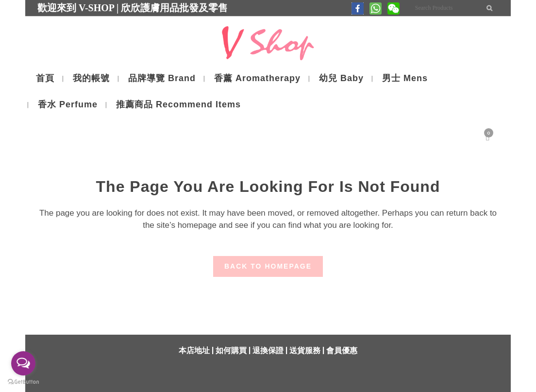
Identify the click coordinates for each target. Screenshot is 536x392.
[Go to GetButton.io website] (23, 382)
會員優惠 (342, 350)
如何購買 (231, 350)
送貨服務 (305, 350)
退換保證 (268, 350)
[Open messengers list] (23, 363)
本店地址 (194, 350)
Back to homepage (268, 266)
